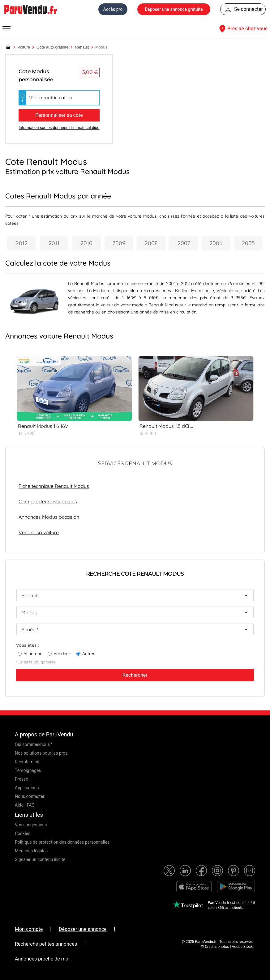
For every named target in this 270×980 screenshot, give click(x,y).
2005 (248, 243)
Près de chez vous (242, 29)
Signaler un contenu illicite (40, 859)
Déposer (174, 9)
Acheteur (32, 654)
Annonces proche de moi (42, 959)
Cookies (23, 833)
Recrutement (27, 762)
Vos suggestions (31, 825)
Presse (21, 779)
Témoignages (28, 770)
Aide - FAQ (25, 805)
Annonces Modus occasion (49, 517)
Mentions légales (31, 851)
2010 (86, 243)
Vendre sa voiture (39, 532)
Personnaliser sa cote (59, 115)
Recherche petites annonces (46, 944)
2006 (216, 243)
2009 (119, 243)
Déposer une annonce (83, 929)
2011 (54, 243)
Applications (27, 788)
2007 (184, 243)
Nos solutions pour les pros (41, 753)
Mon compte (29, 929)
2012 (22, 243)
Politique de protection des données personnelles (62, 842)
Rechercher (135, 675)
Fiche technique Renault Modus (54, 486)
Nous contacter (30, 796)
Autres (89, 654)
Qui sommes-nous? (33, 744)
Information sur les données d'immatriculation (59, 128)
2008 (151, 243)
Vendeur (62, 654)
